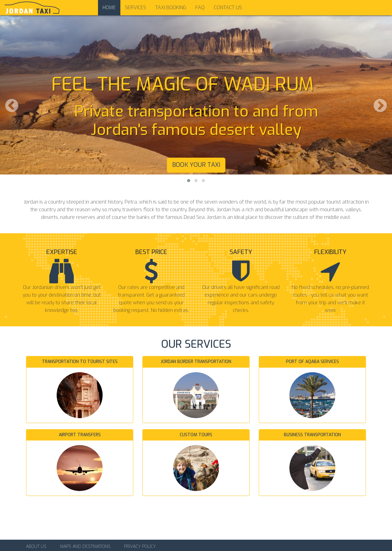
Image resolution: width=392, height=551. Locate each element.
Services (136, 7)
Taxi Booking (171, 7)
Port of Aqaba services (313, 362)
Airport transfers (80, 435)
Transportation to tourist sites (80, 362)
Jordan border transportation (196, 362)
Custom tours (196, 435)
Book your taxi (196, 165)
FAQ (200, 7)
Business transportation (312, 435)
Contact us (228, 7)
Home (109, 7)
